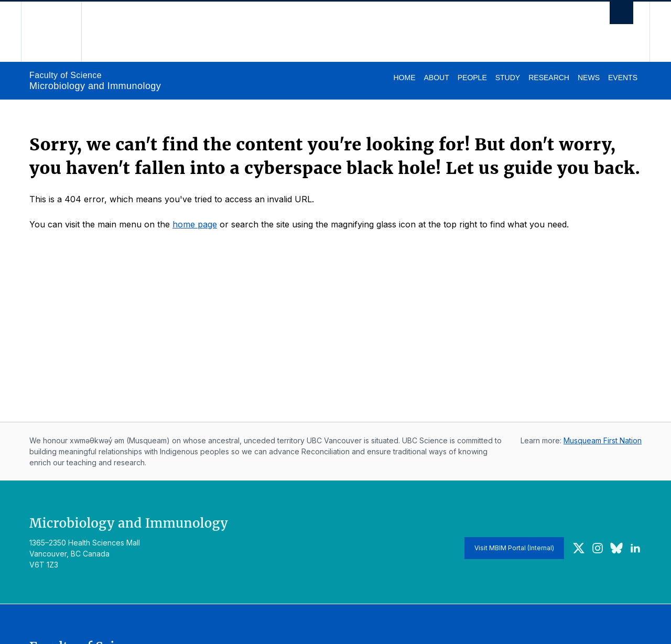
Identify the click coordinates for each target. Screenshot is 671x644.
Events (623, 78)
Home (404, 78)
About (436, 78)
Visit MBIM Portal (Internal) (514, 548)
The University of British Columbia (51, 32)
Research (549, 78)
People (472, 78)
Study (508, 78)
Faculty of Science (66, 75)
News (589, 78)
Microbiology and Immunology (95, 86)
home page (195, 224)
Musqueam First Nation (603, 440)
